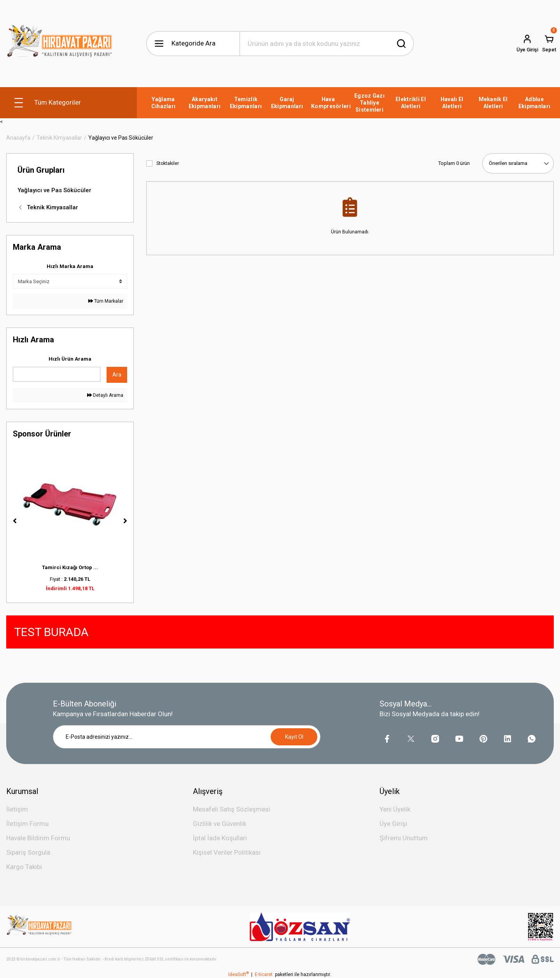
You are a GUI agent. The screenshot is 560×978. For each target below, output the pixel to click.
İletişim (17, 809)
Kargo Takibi (24, 867)
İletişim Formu (27, 824)
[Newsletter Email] (187, 737)
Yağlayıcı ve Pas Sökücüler (121, 138)
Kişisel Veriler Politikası (227, 852)
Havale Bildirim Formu (38, 838)
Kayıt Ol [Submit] (294, 737)
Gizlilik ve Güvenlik (220, 824)
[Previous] (15, 521)
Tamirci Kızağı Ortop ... (70, 567)
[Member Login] (527, 44)
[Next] (125, 521)
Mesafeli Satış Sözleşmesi (232, 809)
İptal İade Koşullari (220, 838)
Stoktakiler (168, 163)
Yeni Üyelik (395, 809)
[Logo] (60, 44)
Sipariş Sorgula (28, 852)
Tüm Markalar (106, 301)
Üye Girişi (393, 824)
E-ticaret (264, 974)
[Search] (327, 44)
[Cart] (549, 44)
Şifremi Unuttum (404, 838)
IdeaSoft (239, 974)
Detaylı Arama (105, 395)
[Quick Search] (57, 374)
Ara (117, 375)
